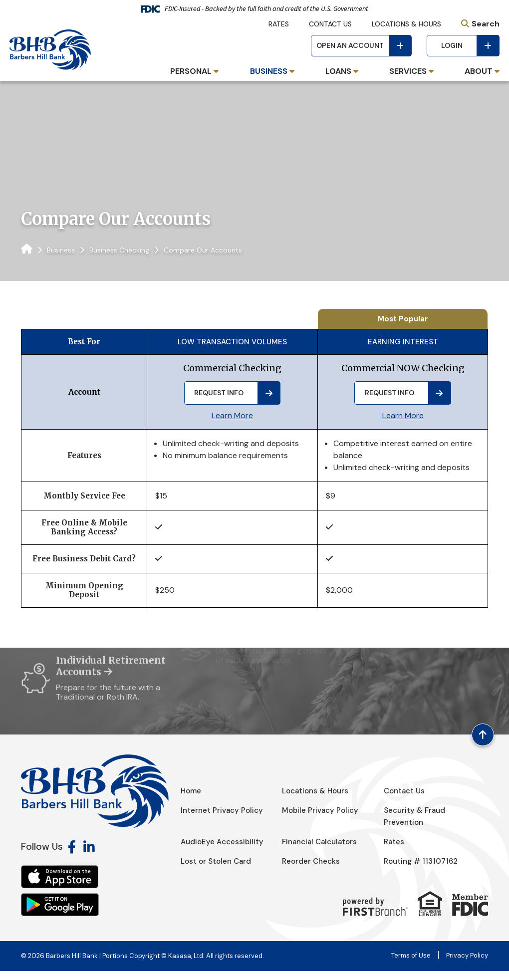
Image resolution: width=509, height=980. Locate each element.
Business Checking (119, 250)
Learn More (232, 415)
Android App (60, 914)
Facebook (72, 856)
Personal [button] (191, 71)
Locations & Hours (406, 24)
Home (191, 800)
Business (61, 250)
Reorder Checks (311, 870)
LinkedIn (89, 856)
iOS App (60, 886)
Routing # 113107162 (421, 870)
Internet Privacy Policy (222, 819)
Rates (279, 24)
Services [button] (408, 71)
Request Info (219, 393)
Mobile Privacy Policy (320, 819)
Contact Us (330, 24)
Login (452, 45)
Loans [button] (338, 71)
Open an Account (350, 45)
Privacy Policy (467, 964)
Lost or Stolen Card (216, 870)
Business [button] (269, 71)
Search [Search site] (486, 24)
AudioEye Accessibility (222, 851)
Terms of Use (411, 964)
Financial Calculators (319, 851)
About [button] (479, 71)
